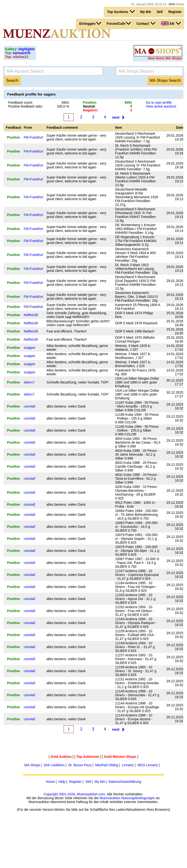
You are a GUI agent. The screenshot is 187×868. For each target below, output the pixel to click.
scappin (30, 348)
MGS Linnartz (148, 765)
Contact (146, 23)
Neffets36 (31, 315)
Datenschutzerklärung (125, 782)
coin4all (29, 406)
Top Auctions (121, 12)
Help (62, 782)
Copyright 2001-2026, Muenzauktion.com (74, 794)
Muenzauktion (110, 798)
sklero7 (29, 382)
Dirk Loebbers (54, 765)
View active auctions (161, 106)
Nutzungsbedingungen (138, 798)
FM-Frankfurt (33, 137)
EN (171, 23)
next (116, 117)
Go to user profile (159, 102)
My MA (146, 12)
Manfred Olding (107, 765)
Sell (160, 12)
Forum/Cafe (119, 23)
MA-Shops (32, 765)
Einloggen (90, 23)
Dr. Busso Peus (80, 765)
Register (175, 12)
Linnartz (128, 765)
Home (50, 782)
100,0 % (63, 106)
